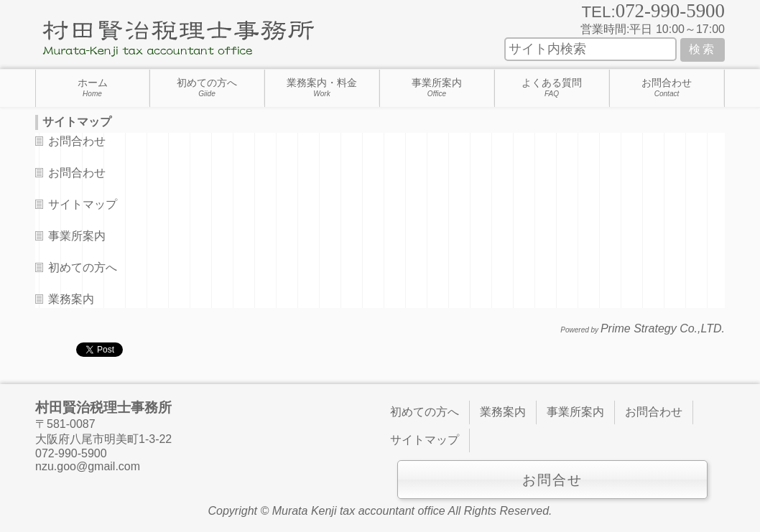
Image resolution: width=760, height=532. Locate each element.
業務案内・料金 (322, 87)
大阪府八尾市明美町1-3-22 (103, 439)
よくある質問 (552, 87)
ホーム (92, 87)
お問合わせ (667, 87)
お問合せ (552, 480)
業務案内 (71, 299)
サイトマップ (83, 204)
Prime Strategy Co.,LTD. (663, 328)
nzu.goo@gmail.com (88, 466)
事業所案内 (437, 87)
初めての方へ (207, 87)
